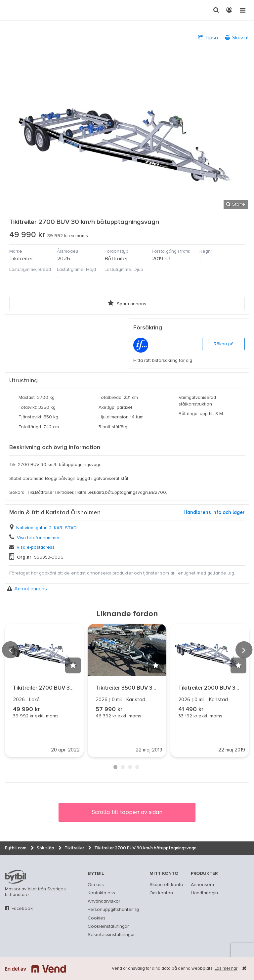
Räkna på (224, 344)
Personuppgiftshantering (113, 910)
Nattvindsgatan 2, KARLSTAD (46, 528)
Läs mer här (226, 969)
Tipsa (208, 38)
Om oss (96, 885)
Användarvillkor (104, 901)
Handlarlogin (204, 893)
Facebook (22, 909)
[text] (12, 10)
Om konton (161, 893)
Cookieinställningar (108, 926)
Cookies (97, 918)
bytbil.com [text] (16, 877)
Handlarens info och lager (214, 512)
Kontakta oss (101, 893)
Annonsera (202, 885)
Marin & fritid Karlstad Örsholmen (55, 513)
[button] (73, 665)
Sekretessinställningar (111, 935)
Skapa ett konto (166, 885)
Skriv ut (237, 38)
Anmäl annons (27, 589)
